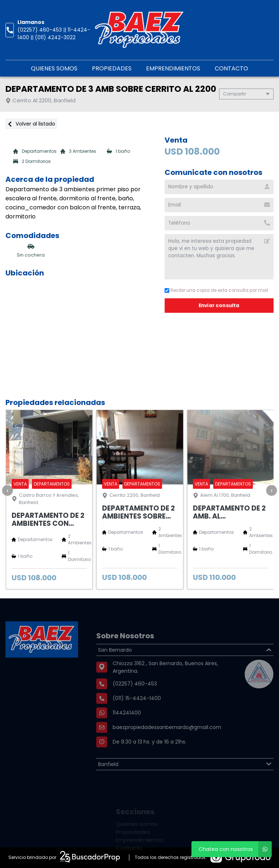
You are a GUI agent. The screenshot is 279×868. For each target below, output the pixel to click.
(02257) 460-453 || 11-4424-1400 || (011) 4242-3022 (54, 34)
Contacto (231, 68)
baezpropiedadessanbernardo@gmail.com (167, 745)
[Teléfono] (219, 223)
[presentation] (7, 490)
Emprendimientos (173, 68)
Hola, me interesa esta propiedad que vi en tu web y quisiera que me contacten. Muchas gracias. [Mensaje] (219, 257)
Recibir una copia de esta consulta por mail (216, 290)
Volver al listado (31, 124)
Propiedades (112, 68)
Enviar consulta (219, 305)
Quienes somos (54, 68)
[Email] (219, 205)
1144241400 (127, 730)
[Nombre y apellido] (219, 187)
